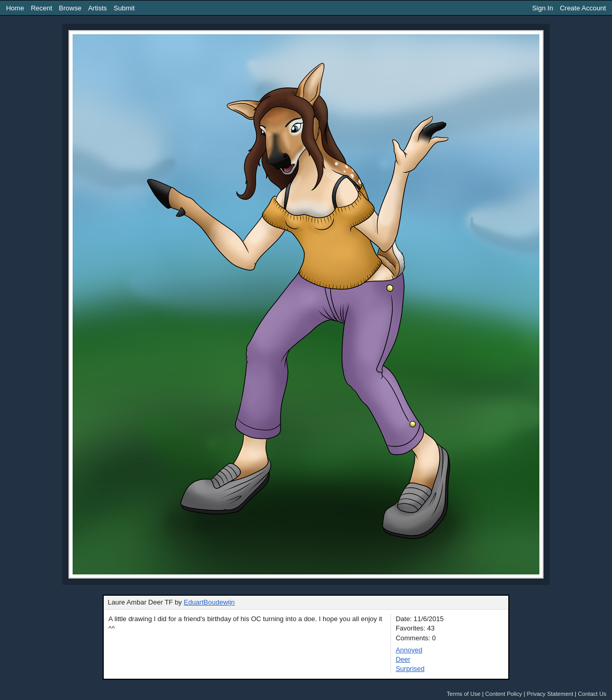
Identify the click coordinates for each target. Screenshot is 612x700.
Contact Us (592, 694)
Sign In (543, 8)
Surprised (410, 669)
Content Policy (503, 694)
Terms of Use (463, 694)
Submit (124, 8)
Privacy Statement (550, 694)
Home (15, 8)
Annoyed (409, 650)
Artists (98, 8)
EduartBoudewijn (209, 602)
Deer (403, 659)
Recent (41, 8)
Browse (70, 8)
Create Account (583, 8)
